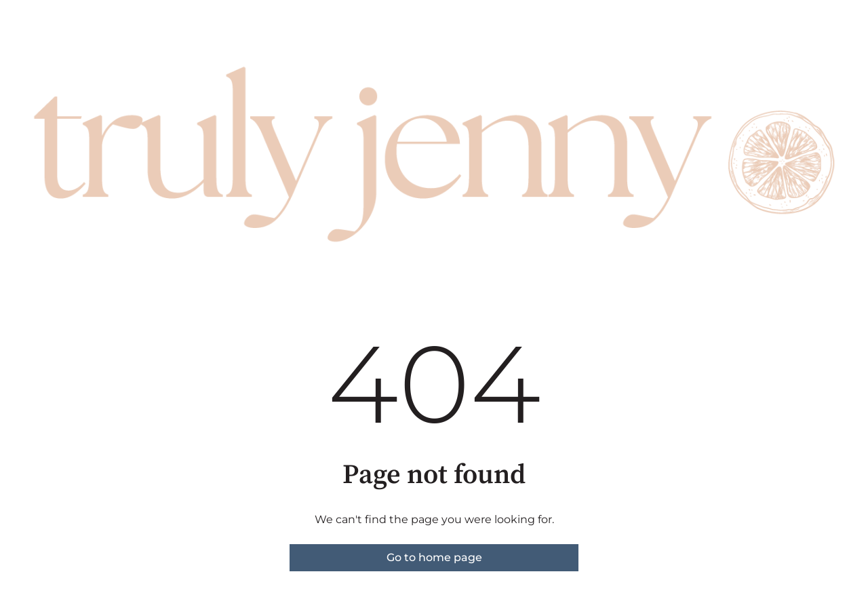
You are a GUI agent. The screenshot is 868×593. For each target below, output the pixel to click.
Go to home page (434, 557)
